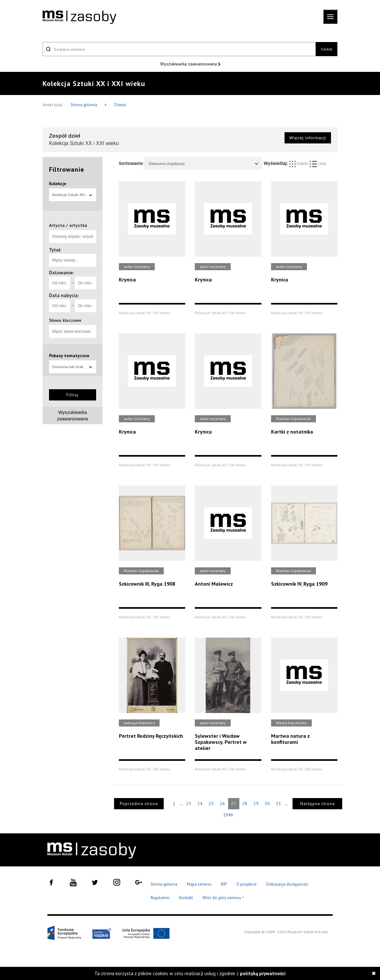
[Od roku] (60, 283)
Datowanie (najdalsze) (204, 163)
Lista (318, 164)
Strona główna (84, 105)
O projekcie (247, 884)
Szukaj (326, 49)
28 (245, 804)
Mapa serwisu (199, 884)
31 (278, 804)
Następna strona (318, 804)
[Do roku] (86, 283)
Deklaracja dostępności (287, 884)
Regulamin (160, 898)
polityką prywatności (263, 973)
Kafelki (299, 164)
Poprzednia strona (139, 804)
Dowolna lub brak (73, 367)
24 (200, 804)
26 (222, 804)
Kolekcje (58, 184)
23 (189, 804)
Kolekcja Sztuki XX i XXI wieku (73, 197)
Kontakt (186, 898)
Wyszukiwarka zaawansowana (189, 64)
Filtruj (72, 395)
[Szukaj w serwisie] (179, 49)
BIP (224, 884)
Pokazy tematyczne (69, 356)
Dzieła (120, 105)
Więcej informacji (308, 138)
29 (256, 804)
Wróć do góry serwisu (223, 898)
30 (267, 804)
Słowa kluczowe (65, 320)
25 (211, 804)
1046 (228, 815)
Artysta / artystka (68, 225)
